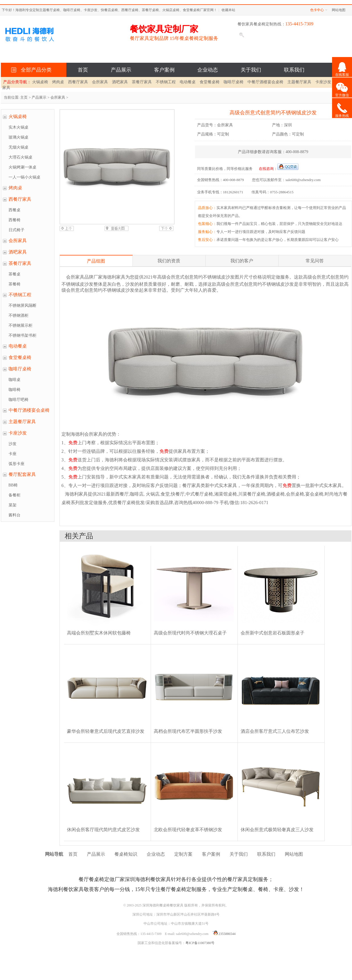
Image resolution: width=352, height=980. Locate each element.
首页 (83, 70)
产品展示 (121, 70)
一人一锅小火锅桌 (24, 177)
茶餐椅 (15, 284)
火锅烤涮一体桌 (22, 167)
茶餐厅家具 (142, 82)
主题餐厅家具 (299, 82)
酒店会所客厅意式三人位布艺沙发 (275, 731)
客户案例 (164, 70)
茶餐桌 (15, 274)
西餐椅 (15, 220)
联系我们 (294, 70)
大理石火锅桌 (21, 157)
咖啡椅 (15, 390)
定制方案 (183, 854)
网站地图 (339, 10)
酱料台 (15, 515)
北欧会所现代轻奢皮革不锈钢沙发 (188, 830)
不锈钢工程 (166, 82)
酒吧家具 (120, 82)
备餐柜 (15, 495)
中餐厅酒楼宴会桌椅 (265, 82)
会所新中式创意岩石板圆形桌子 (273, 633)
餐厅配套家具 (22, 474)
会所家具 (100, 82)
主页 (24, 97)
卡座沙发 (323, 82)
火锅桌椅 (40, 82)
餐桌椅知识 (126, 854)
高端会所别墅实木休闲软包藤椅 (99, 633)
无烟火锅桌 (19, 147)
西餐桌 (15, 210)
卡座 (13, 454)
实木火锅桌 (19, 127)
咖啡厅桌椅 (234, 82)
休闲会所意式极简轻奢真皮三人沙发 (277, 830)
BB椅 (13, 485)
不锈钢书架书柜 (22, 335)
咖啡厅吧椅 (19, 400)
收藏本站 (228, 10)
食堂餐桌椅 (210, 82)
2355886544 (223, 934)
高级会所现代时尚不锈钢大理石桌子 (190, 633)
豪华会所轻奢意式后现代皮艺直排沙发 (106, 731)
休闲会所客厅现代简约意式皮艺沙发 (103, 830)
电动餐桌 (188, 82)
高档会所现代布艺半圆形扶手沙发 (188, 731)
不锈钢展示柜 (21, 325)
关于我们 (251, 70)
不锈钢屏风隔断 (22, 306)
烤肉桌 (58, 82)
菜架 (13, 505)
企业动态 (208, 70)
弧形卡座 (17, 464)
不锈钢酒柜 (19, 315)
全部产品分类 (35, 70)
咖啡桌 (15, 380)
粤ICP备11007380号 (200, 943)
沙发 (13, 444)
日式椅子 (17, 230)
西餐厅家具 (78, 82)
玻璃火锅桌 (19, 137)
